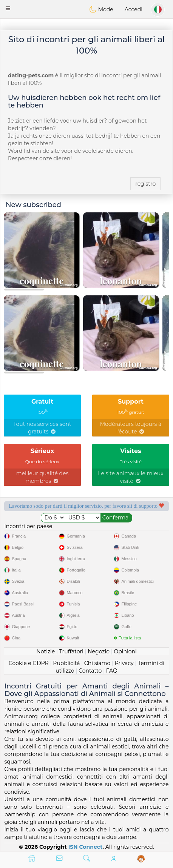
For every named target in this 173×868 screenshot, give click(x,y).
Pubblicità (66, 663)
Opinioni (125, 651)
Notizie (46, 651)
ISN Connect (86, 847)
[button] (8, 8)
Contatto (90, 671)
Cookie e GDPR (29, 663)
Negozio (99, 651)
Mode (101, 9)
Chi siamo (97, 663)
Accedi (134, 9)
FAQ (112, 671)
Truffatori (71, 651)
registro (145, 184)
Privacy (124, 663)
